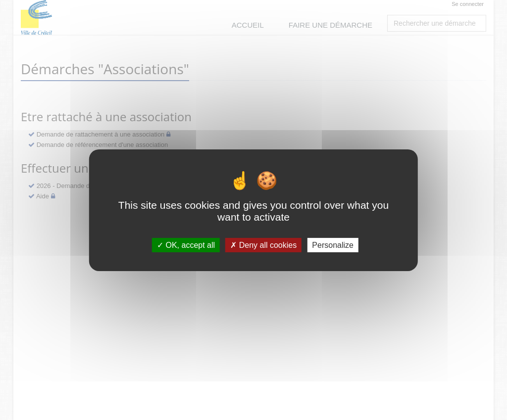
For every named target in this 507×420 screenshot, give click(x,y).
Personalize (333, 245)
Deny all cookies (263, 245)
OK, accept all (186, 245)
